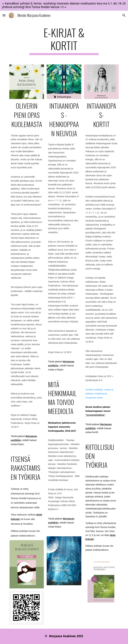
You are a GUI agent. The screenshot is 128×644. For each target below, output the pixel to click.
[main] (64, 41)
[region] (64, 5)
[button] (4, 15)
